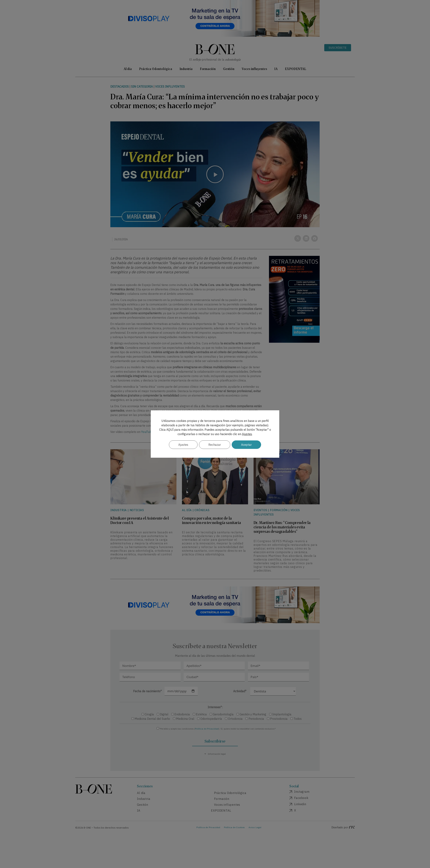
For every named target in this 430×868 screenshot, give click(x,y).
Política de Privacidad (207, 729)
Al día (128, 69)
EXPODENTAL (296, 69)
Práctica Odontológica (156, 69)
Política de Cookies (234, 827)
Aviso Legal (255, 827)
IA (276, 69)
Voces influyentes (254, 69)
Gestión (229, 69)
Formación (208, 69)
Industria (186, 69)
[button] (215, 174)
